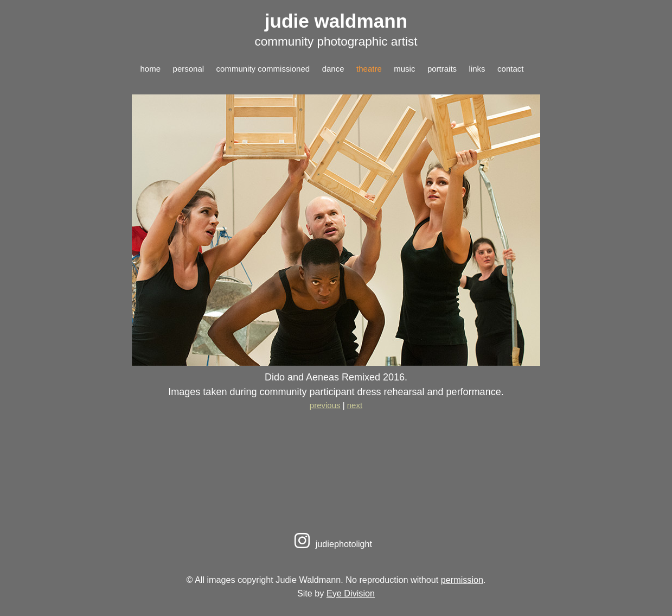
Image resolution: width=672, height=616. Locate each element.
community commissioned (263, 69)
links (477, 69)
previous (325, 405)
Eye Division (351, 593)
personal (189, 69)
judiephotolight (332, 544)
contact (510, 69)
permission (462, 580)
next (355, 405)
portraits (442, 69)
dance (333, 69)
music (404, 69)
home (151, 69)
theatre (369, 69)
